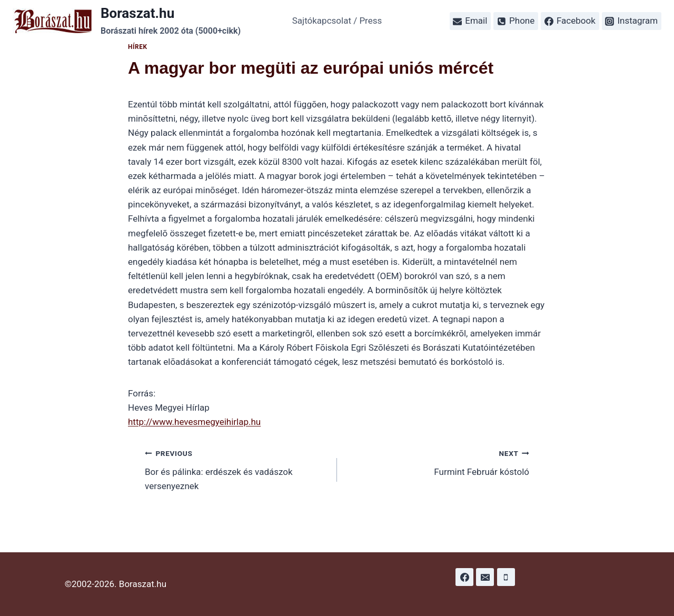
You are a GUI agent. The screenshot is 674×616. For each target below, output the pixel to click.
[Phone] (506, 577)
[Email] (485, 577)
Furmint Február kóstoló (438, 461)
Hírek (138, 47)
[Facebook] (464, 577)
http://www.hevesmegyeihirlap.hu (194, 422)
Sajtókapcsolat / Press (337, 21)
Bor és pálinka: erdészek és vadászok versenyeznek (236, 469)
